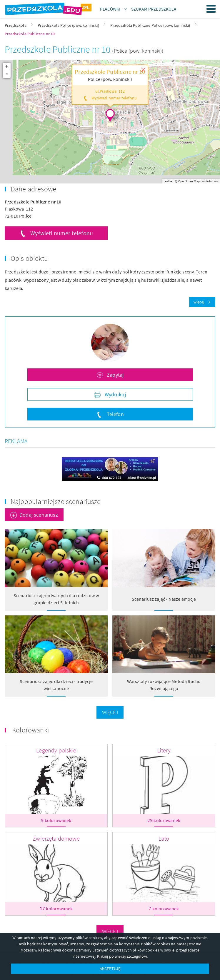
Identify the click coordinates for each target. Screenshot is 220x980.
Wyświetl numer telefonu (62, 233)
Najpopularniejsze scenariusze (56, 501)
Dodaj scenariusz (39, 515)
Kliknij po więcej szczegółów (122, 956)
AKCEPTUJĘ (110, 969)
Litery (164, 750)
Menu (211, 9)
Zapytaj (115, 375)
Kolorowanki (31, 730)
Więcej (110, 712)
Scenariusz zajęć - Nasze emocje (164, 599)
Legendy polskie (56, 750)
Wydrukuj (114, 394)
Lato (164, 838)
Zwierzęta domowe (56, 838)
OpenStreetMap (189, 181)
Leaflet (168, 181)
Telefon (114, 414)
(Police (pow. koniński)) (138, 51)
